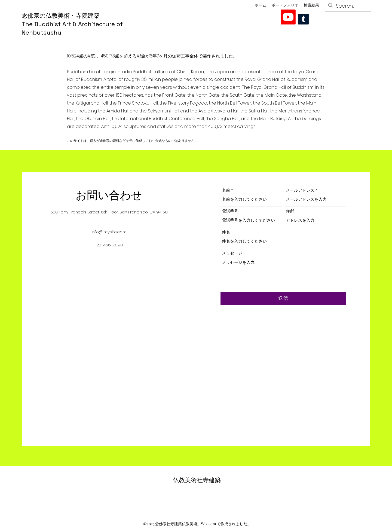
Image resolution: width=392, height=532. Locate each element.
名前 (226, 190)
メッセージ (232, 253)
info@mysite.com (109, 232)
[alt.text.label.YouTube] (288, 17)
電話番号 (230, 211)
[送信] (283, 298)
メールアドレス (300, 190)
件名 (226, 232)
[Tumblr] (303, 19)
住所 (290, 211)
